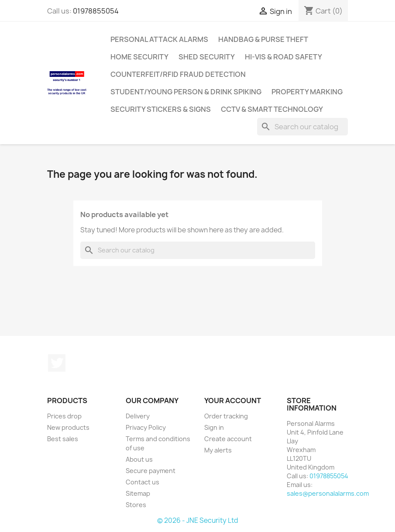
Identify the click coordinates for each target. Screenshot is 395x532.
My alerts (218, 450)
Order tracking (226, 416)
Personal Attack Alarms (159, 39)
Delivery (138, 416)
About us (139, 459)
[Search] (302, 127)
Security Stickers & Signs (161, 109)
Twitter (57, 363)
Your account (233, 401)
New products (68, 427)
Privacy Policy (146, 427)
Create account (228, 439)
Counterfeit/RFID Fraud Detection (178, 74)
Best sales (63, 439)
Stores (136, 505)
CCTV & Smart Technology (272, 109)
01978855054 (96, 11)
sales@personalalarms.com (328, 493)
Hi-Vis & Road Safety (283, 57)
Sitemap (138, 493)
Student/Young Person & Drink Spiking (186, 92)
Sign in (214, 427)
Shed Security (207, 57)
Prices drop (64, 416)
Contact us (143, 482)
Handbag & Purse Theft (263, 39)
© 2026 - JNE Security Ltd (198, 520)
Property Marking (307, 92)
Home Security (139, 57)
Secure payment (151, 471)
